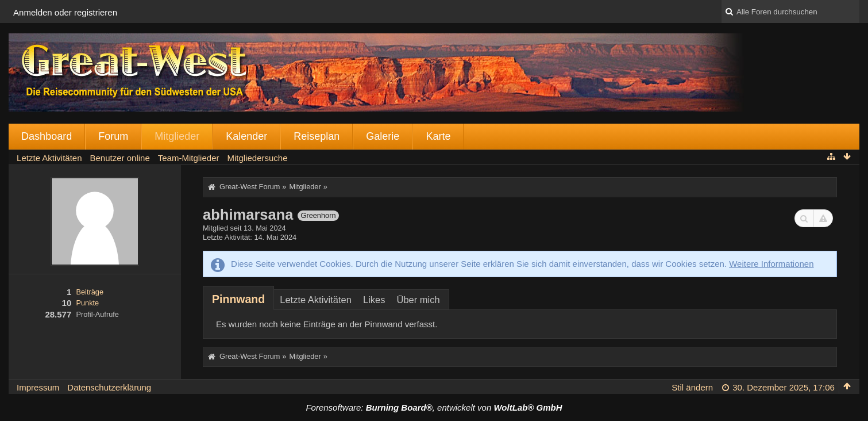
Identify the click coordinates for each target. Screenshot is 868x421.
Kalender (246, 136)
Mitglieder (177, 136)
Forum (113, 136)
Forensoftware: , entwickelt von (434, 407)
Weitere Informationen (771, 264)
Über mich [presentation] (418, 300)
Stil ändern (692, 387)
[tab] (238, 299)
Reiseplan (317, 136)
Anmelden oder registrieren (65, 12)
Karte (438, 136)
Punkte (87, 303)
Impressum (38, 387)
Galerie (383, 136)
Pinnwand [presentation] (238, 299)
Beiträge (90, 292)
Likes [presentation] (374, 300)
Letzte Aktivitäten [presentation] (316, 300)
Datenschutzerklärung (109, 387)
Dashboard (47, 136)
